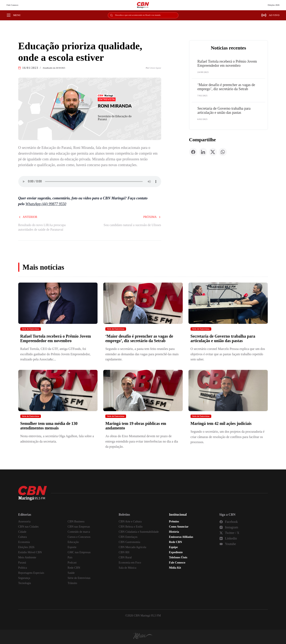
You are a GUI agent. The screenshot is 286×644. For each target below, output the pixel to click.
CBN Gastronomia (129, 542)
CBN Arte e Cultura (130, 522)
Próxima (152, 217)
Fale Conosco (12, 5)
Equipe (173, 547)
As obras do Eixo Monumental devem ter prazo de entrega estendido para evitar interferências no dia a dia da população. (142, 441)
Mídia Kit (175, 568)
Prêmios (174, 522)
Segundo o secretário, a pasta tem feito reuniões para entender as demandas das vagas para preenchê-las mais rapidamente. (142, 354)
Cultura (23, 537)
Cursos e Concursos (79, 537)
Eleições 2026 (274, 5)
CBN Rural (125, 557)
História (174, 532)
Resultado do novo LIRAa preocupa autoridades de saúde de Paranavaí (42, 227)
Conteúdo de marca (79, 532)
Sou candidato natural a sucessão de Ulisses (132, 225)
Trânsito (72, 583)
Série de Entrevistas (31, 329)
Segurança (24, 578)
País (70, 557)
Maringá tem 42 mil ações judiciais (221, 423)
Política (23, 568)
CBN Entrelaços (128, 537)
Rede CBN (74, 568)
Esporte (72, 547)
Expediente (176, 552)
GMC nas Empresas (79, 552)
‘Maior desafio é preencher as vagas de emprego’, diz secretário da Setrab (226, 87)
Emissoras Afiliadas (181, 537)
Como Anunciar (179, 527)
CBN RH (124, 552)
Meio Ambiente (27, 557)
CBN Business (76, 522)
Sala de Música (127, 568)
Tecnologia (25, 583)
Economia (24, 542)
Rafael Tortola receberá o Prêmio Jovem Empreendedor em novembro (227, 63)
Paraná (22, 563)
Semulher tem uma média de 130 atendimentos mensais (49, 426)
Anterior (28, 217)
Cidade (22, 532)
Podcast (72, 563)
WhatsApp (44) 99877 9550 (46, 204)
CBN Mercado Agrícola (132, 547)
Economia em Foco (130, 563)
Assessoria (24, 522)
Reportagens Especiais (31, 573)
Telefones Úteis (178, 557)
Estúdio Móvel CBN (30, 552)
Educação (73, 542)
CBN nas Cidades (29, 527)
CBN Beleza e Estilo (131, 527)
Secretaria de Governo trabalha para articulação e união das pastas (224, 110)
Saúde (71, 573)
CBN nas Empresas (79, 527)
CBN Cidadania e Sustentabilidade (139, 532)
